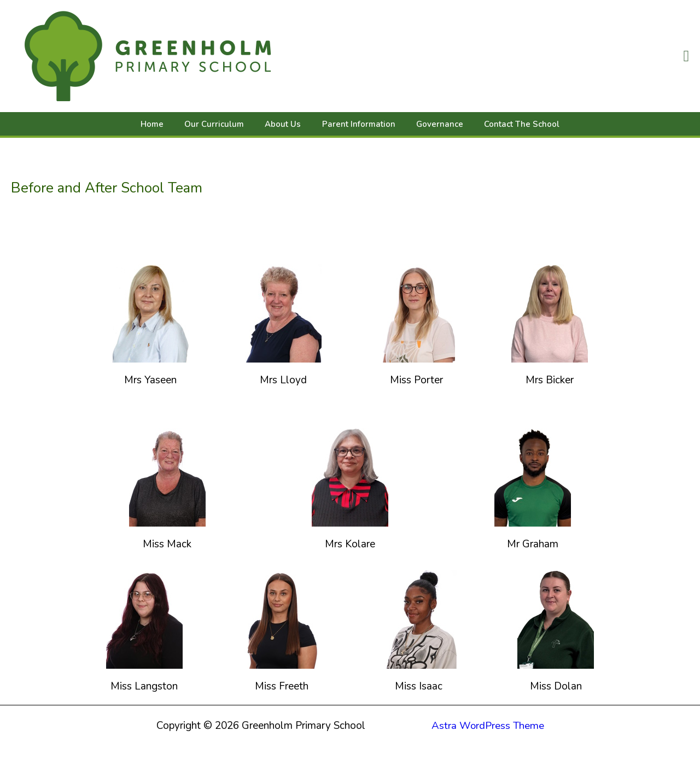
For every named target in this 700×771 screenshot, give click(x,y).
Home (164, 124)
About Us (285, 124)
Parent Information (357, 124)
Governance (433, 124)
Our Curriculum (221, 124)
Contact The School (511, 124)
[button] (686, 56)
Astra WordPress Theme (488, 726)
